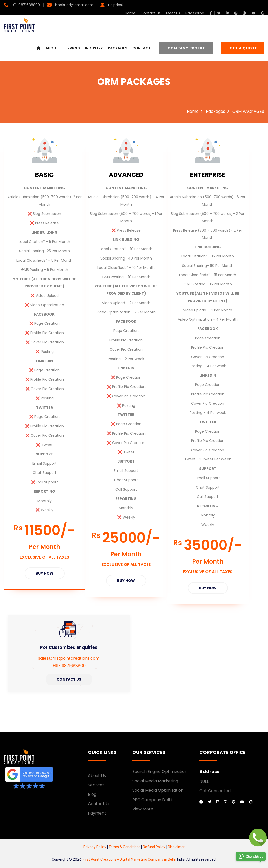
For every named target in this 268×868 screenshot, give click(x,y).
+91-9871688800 (25, 5)
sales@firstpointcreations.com (69, 658)
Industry (94, 49)
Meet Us (173, 13)
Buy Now (45, 573)
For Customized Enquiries (69, 647)
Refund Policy (154, 847)
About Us (97, 775)
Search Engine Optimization (160, 771)
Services (72, 49)
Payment (97, 812)
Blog (92, 794)
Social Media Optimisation (158, 790)
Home (130, 13)
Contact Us (151, 13)
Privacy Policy (95, 847)
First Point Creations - (101, 859)
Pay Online (195, 13)
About (52, 49)
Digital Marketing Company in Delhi (148, 859)
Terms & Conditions (125, 847)
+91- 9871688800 (69, 665)
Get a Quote (243, 49)
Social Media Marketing (155, 780)
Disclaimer (176, 847)
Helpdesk (115, 5)
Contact (141, 49)
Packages (118, 49)
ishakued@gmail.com (74, 5)
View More (143, 808)
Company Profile (187, 49)
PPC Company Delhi (152, 799)
